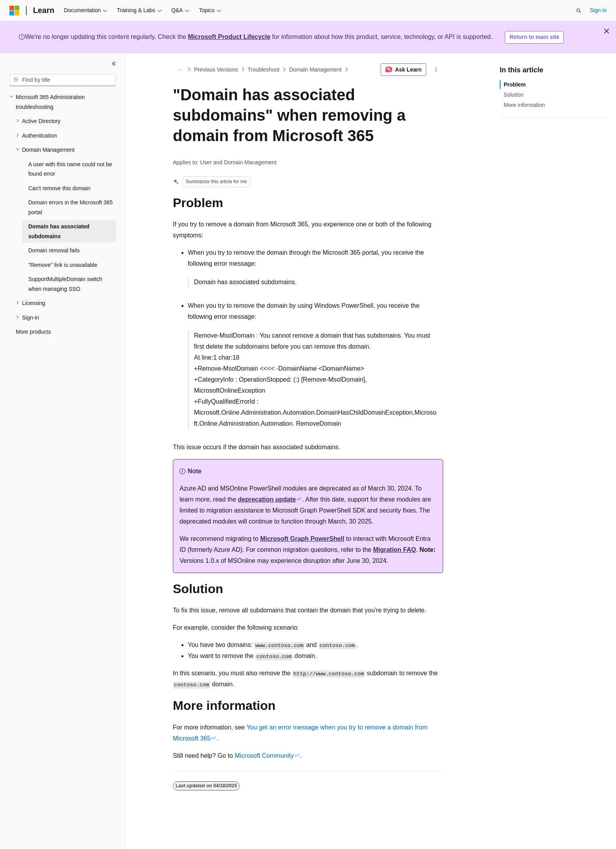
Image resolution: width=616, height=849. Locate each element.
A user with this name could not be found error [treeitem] (70, 169)
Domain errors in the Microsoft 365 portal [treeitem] (71, 207)
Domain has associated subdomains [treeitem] (59, 231)
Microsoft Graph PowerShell (302, 539)
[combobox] (63, 80)
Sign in (598, 10)
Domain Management (315, 70)
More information (524, 105)
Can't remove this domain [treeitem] (59, 188)
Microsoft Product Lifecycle (229, 37)
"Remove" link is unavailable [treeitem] (63, 265)
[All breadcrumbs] (180, 70)
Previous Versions (216, 70)
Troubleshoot (263, 70)
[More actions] (436, 70)
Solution (514, 95)
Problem (515, 85)
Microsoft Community (264, 756)
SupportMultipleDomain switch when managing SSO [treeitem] (65, 284)
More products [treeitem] (33, 332)
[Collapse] (114, 64)
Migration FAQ (395, 550)
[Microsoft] (15, 11)
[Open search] (579, 11)
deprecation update (267, 499)
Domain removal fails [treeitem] (54, 250)
